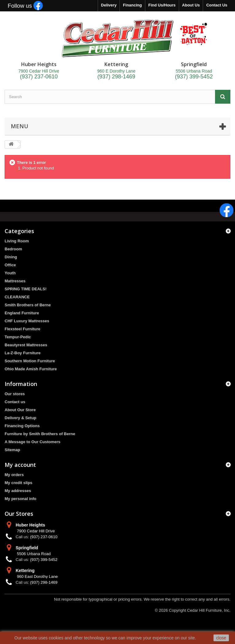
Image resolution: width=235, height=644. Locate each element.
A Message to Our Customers (33, 442)
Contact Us (217, 5)
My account (20, 465)
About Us (191, 5)
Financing (132, 5)
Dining (11, 257)
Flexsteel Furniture (22, 329)
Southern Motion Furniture (30, 361)
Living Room (17, 241)
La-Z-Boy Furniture (23, 353)
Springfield (27, 548)
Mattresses (15, 281)
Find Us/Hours (162, 5)
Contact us (15, 402)
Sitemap (12, 450)
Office (10, 265)
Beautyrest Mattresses (26, 345)
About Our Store (20, 410)
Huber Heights (30, 525)
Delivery (109, 5)
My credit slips (18, 483)
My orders (14, 475)
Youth (10, 273)
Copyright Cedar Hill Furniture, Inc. (200, 610)
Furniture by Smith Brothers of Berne (40, 434)
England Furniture (22, 313)
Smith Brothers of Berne (28, 305)
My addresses (18, 491)
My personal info (20, 499)
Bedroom (13, 249)
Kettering (25, 570)
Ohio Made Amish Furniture (31, 369)
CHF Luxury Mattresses (27, 321)
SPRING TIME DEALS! (26, 289)
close (221, 638)
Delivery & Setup (20, 418)
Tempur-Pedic (18, 337)
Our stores (15, 394)
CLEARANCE (17, 297)
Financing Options (22, 426)
